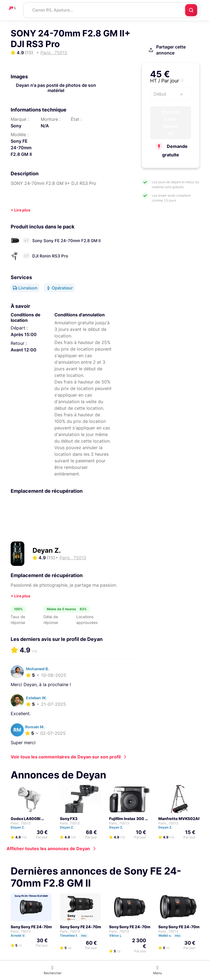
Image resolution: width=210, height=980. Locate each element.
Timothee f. (76, 935)
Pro (84, 936)
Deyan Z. (47, 550)
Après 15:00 (24, 334)
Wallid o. (173, 935)
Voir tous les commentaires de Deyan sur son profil (66, 757)
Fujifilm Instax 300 (127, 819)
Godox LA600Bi (25, 819)
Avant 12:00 (24, 350)
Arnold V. (21, 935)
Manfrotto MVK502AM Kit (183, 819)
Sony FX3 (69, 819)
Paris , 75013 (21, 823)
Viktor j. (118, 935)
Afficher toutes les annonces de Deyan (48, 849)
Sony (16, 126)
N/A (45, 126)
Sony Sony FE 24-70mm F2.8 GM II (43, 927)
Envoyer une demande (171, 123)
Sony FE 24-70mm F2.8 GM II (21, 148)
